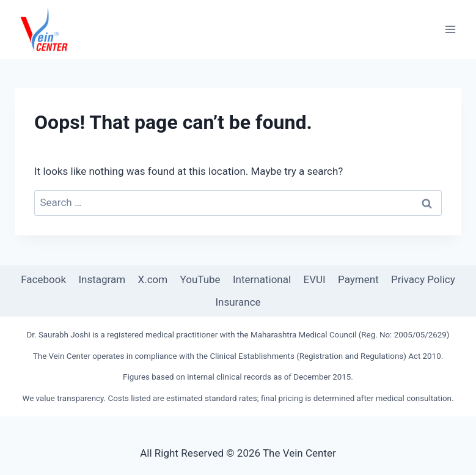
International (262, 279)
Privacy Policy (423, 279)
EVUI (315, 279)
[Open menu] (450, 29)
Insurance (238, 302)
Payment (358, 279)
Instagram (102, 279)
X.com (153, 279)
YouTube (200, 279)
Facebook (43, 279)
